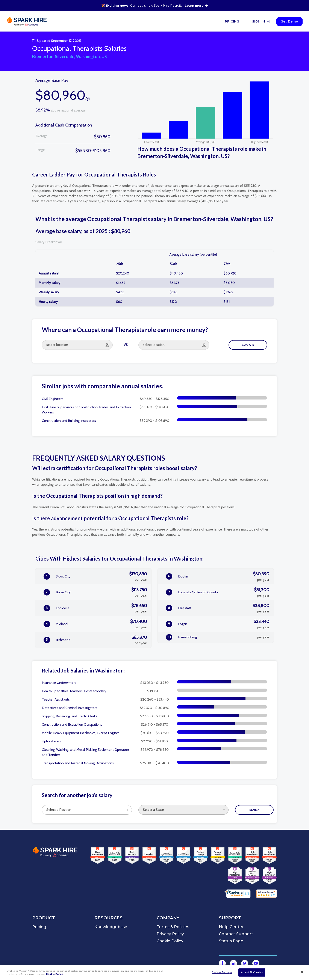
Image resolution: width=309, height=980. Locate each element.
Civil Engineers (53, 399)
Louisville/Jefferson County (218, 592)
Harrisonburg (218, 637)
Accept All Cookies (252, 972)
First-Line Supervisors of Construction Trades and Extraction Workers (86, 410)
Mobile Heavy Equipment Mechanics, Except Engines (81, 733)
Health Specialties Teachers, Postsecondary (74, 691)
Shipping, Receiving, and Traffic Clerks (70, 716)
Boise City (95, 592)
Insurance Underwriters (59, 683)
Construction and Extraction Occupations (72, 724)
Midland (95, 624)
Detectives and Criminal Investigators (70, 708)
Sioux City (95, 576)
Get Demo (289, 21)
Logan (218, 624)
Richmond (95, 640)
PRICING (232, 21)
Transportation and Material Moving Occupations (78, 763)
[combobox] (87, 810)
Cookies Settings (222, 972)
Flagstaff (218, 608)
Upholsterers (51, 741)
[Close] (302, 972)
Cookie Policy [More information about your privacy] (54, 974)
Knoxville (95, 608)
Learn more (196, 6)
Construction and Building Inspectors (69, 421)
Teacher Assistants (56, 699)
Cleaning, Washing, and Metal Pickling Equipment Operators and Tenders (86, 752)
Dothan (218, 576)
